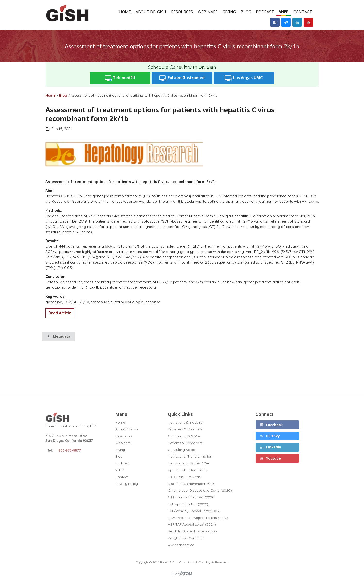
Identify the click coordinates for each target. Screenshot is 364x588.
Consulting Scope (182, 450)
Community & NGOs (184, 436)
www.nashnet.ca (181, 545)
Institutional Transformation (190, 456)
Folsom (182, 78)
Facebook (272, 425)
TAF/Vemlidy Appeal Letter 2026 (194, 511)
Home (125, 12)
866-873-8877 (70, 450)
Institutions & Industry (185, 423)
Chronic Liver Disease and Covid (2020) (200, 490)
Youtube (270, 458)
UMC (244, 78)
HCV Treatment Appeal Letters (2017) (198, 518)
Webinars (208, 12)
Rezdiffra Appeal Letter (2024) (192, 531)
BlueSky (270, 436)
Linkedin (271, 447)
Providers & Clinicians (185, 429)
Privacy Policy (127, 483)
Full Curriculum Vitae (184, 477)
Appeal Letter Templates (188, 470)
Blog (246, 12)
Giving (229, 12)
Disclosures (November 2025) (192, 484)
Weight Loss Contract (185, 538)
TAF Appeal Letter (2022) (188, 504)
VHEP (284, 12)
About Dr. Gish (151, 12)
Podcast (265, 12)
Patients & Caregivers (185, 443)
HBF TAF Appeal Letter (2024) (192, 524)
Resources (182, 12)
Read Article (60, 313)
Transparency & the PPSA (189, 463)
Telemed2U (120, 78)
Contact (303, 12)
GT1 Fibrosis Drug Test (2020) (192, 497)
